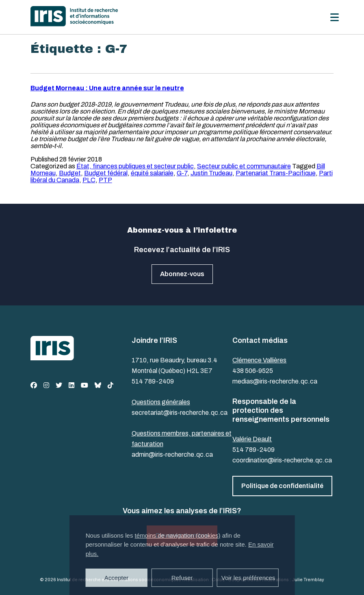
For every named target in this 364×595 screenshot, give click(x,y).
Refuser (182, 578)
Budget (70, 173)
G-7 (182, 173)
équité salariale (152, 173)
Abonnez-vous (182, 274)
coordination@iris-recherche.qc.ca (282, 460)
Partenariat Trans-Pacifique (276, 173)
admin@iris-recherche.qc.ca (172, 454)
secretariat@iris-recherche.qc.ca (180, 413)
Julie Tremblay (308, 580)
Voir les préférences (248, 578)
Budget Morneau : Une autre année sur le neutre (107, 88)
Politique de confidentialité (282, 486)
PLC (89, 180)
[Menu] (335, 17)
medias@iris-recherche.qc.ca (275, 381)
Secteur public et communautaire (244, 166)
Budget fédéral (106, 173)
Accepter (116, 578)
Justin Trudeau (211, 173)
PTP (105, 180)
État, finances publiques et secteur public (135, 166)
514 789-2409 (153, 381)
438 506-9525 (253, 371)
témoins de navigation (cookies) (178, 535)
